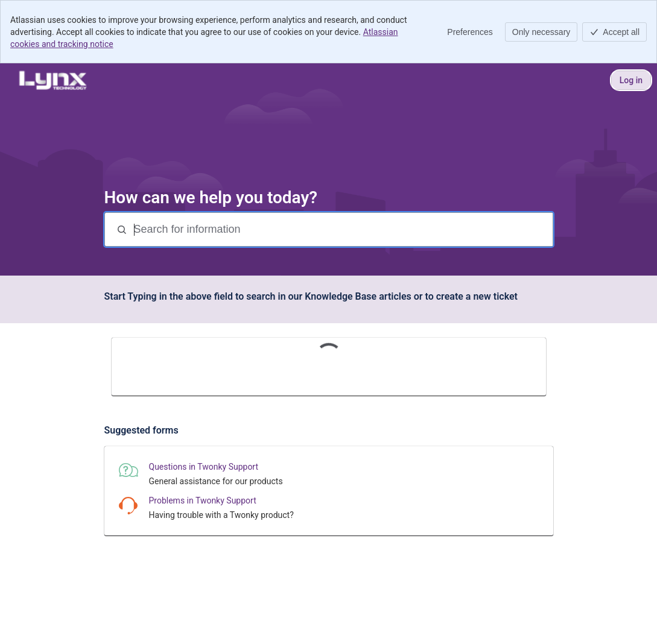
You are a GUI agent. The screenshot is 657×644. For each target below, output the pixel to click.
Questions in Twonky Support (204, 467)
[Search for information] (342, 229)
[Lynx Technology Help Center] (52, 80)
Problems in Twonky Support (203, 500)
